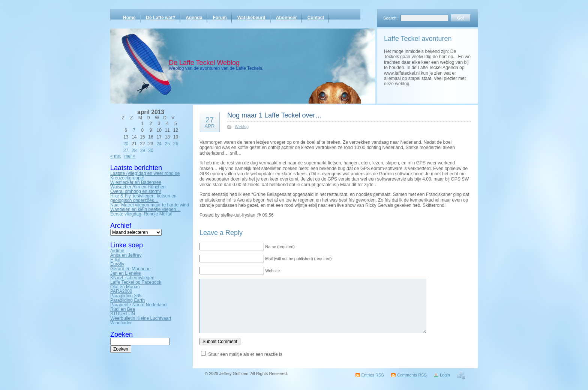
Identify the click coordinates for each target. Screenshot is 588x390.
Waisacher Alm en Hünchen (138, 187)
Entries (373, 375)
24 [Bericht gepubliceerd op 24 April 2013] (159, 144)
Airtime (117, 251)
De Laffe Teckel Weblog (204, 63)
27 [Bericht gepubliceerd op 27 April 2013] (126, 151)
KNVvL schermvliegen (132, 278)
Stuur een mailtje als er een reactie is (245, 354)
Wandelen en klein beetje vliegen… (145, 209)
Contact (316, 18)
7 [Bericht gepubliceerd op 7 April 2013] (134, 130)
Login (445, 375)
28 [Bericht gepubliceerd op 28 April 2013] (134, 151)
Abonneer (286, 18)
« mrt (115, 156)
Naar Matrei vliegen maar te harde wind (150, 205)
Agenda (194, 18)
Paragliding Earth (127, 300)
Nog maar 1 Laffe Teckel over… (274, 115)
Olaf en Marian (125, 287)
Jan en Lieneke (125, 273)
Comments (412, 375)
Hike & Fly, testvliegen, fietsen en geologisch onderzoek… (143, 198)
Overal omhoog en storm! (136, 191)
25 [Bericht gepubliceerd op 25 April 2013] (167, 144)
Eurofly (117, 264)
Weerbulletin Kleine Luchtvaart (141, 318)
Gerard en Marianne (130, 269)
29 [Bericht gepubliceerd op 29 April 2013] (142, 151)
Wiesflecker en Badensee (136, 182)
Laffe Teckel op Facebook (136, 282)
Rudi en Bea (123, 309)
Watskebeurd (251, 18)
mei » (130, 156)
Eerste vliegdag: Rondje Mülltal (141, 214)
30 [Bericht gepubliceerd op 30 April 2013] (151, 151)
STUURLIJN (123, 314)
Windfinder (121, 323)
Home (129, 18)
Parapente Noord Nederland (138, 305)
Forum (220, 18)
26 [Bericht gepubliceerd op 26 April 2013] (176, 144)
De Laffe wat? (160, 18)
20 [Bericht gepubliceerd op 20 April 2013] (126, 144)
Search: (390, 18)
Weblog (242, 126)
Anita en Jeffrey (126, 255)
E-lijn (115, 260)
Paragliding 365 (126, 296)
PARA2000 (121, 291)
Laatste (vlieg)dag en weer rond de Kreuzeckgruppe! (145, 176)
